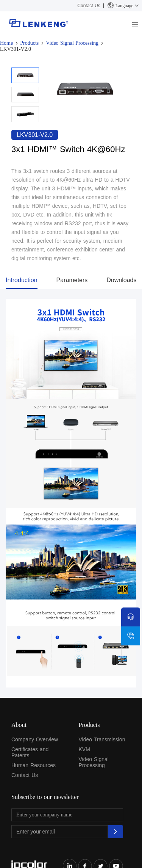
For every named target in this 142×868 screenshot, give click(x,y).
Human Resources (34, 765)
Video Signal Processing (72, 43)
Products (29, 43)
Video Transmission (102, 739)
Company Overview (35, 739)
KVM (84, 749)
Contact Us (89, 6)
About (19, 725)
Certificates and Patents (30, 752)
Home (6, 43)
